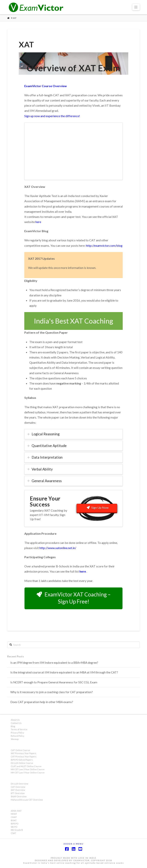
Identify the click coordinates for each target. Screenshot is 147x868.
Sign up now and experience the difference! (52, 116)
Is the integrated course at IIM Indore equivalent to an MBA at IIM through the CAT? (64, 672)
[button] (136, 7)
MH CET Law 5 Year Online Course (28, 773)
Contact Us (16, 723)
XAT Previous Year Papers (23, 753)
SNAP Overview (19, 796)
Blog (13, 726)
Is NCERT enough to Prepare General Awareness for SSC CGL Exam (54, 682)
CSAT (13, 833)
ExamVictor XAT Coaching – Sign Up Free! (74, 598)
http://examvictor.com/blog (104, 245)
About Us (15, 720)
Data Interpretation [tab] (47, 457)
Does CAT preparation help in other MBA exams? (42, 702)
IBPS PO (15, 824)
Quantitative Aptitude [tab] (49, 446)
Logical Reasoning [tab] (46, 434)
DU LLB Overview (20, 784)
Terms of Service (19, 729)
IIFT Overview (18, 793)
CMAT (14, 817)
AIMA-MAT (16, 811)
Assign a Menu (73, 844)
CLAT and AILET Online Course (26, 766)
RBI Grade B (17, 830)
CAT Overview (18, 787)
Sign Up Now (98, 507)
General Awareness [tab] (47, 481)
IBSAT (14, 820)
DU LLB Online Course (22, 763)
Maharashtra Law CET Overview (27, 800)
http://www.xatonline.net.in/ (58, 548)
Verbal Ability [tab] (42, 469)
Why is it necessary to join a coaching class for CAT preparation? (52, 692)
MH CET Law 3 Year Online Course (28, 769)
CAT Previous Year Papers (24, 756)
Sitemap (15, 739)
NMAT (14, 814)
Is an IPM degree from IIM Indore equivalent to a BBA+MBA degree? (54, 663)
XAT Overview (18, 790)
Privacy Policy (17, 733)
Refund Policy (18, 736)
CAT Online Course (20, 750)
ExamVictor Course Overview (46, 86)
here (38, 222)
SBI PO (14, 827)
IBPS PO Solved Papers (22, 760)
